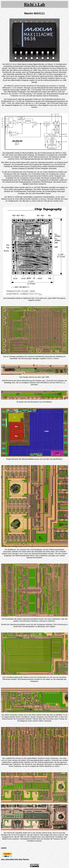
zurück (4, 848)
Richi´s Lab (35, 4)
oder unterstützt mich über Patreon (15, 859)
